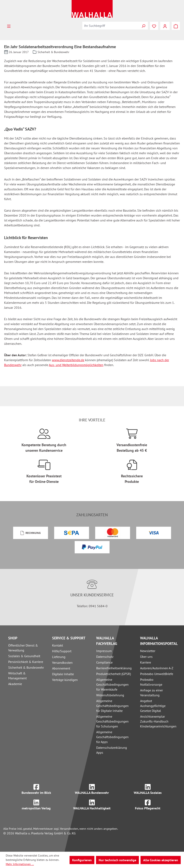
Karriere (146, 662)
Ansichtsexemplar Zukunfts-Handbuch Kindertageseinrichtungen (158, 721)
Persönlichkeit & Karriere (26, 662)
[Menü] (9, 26)
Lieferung (59, 657)
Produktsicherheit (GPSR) (114, 674)
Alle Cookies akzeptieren (161, 860)
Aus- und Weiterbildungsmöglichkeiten (76, 365)
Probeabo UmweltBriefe (157, 674)
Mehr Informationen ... (20, 864)
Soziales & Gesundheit (24, 656)
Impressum (104, 651)
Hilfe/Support (62, 651)
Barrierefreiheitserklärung (114, 668)
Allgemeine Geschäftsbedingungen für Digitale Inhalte (112, 706)
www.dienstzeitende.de (68, 360)
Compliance (104, 662)
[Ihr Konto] (165, 26)
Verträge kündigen (65, 680)
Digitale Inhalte (63, 674)
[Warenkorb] (176, 26)
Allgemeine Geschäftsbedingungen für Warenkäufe (112, 684)
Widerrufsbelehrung (110, 695)
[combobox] (111, 26)
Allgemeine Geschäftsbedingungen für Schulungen (112, 721)
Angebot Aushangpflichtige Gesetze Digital (153, 706)
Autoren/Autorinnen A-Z (157, 668)
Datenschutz (105, 657)
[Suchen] (143, 26)
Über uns (146, 657)
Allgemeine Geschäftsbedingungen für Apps (112, 737)
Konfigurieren (82, 860)
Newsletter (148, 651)
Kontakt (58, 645)
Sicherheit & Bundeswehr (26, 667)
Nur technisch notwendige (117, 860)
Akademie (15, 684)
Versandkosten (62, 663)
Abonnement (61, 668)
